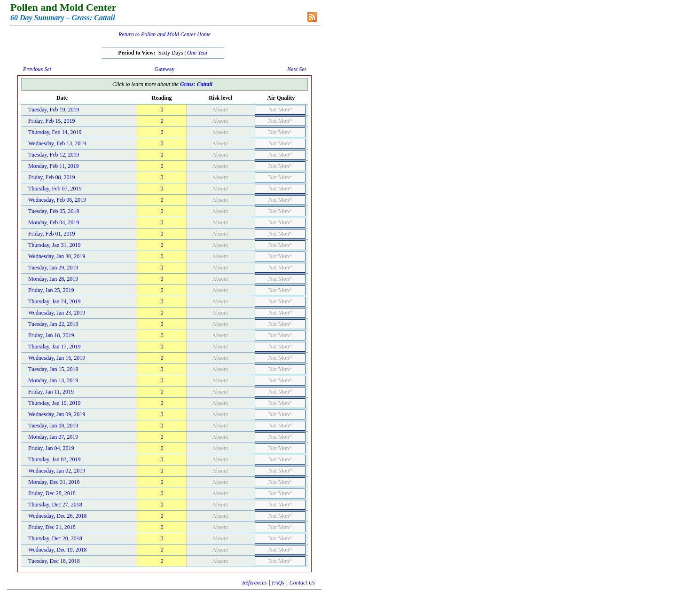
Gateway (165, 69)
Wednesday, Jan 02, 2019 (57, 471)
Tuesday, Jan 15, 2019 (53, 369)
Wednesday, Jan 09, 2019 (57, 414)
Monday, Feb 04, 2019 (54, 222)
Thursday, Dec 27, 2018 (55, 505)
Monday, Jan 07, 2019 (53, 437)
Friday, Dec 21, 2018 (52, 527)
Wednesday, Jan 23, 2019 (57, 313)
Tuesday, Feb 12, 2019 (54, 155)
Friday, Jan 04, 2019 (51, 448)
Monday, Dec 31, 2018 (54, 482)
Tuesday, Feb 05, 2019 (54, 211)
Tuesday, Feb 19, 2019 (54, 110)
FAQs (278, 583)
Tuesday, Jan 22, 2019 (53, 324)
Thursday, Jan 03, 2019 (55, 459)
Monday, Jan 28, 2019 (53, 279)
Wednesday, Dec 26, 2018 (58, 516)
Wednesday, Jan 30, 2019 (57, 256)
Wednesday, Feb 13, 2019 (57, 143)
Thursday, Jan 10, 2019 (55, 403)
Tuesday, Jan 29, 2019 (53, 268)
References (254, 583)
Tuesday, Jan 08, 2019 (53, 426)
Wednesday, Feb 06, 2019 (57, 200)
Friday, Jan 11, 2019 (51, 392)
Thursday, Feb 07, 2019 (55, 189)
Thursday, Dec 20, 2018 (55, 538)
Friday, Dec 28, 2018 (52, 493)
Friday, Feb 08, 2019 (52, 177)
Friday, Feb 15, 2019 (52, 121)
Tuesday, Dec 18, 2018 (54, 561)
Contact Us (302, 583)
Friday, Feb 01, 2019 (52, 234)
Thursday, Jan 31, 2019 (55, 245)
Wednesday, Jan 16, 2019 (57, 358)
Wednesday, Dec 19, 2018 (58, 550)
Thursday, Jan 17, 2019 (55, 347)
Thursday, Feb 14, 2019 (55, 132)
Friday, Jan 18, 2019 (51, 335)
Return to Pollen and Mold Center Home (164, 34)
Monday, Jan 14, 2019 (53, 380)
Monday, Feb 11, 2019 (54, 166)
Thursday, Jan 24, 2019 (55, 301)
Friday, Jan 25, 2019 (51, 290)
